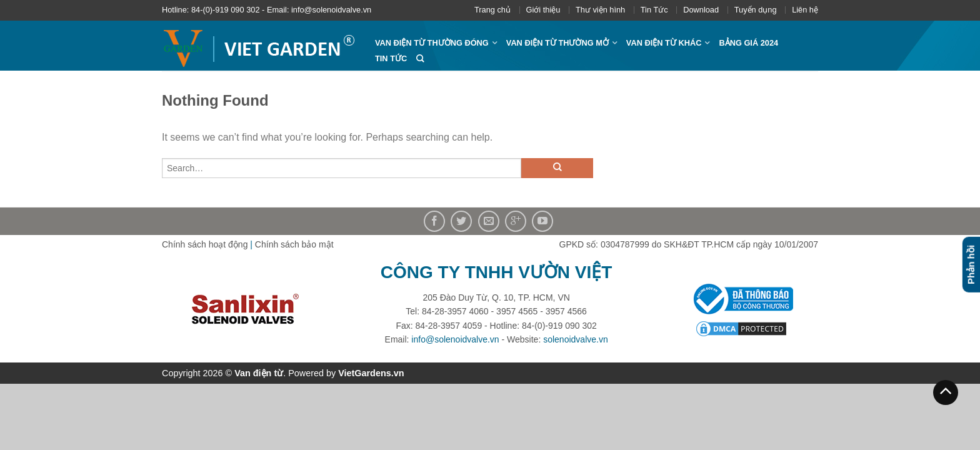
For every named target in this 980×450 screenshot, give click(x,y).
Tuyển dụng (756, 10)
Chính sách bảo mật (294, 244)
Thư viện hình (600, 10)
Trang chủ (492, 10)
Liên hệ (805, 10)
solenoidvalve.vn (576, 339)
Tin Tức (654, 10)
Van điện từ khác (664, 43)
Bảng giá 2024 (748, 43)
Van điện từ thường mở (557, 43)
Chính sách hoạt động (205, 244)
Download (701, 10)
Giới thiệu (543, 10)
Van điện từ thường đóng (432, 43)
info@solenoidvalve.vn (455, 339)
